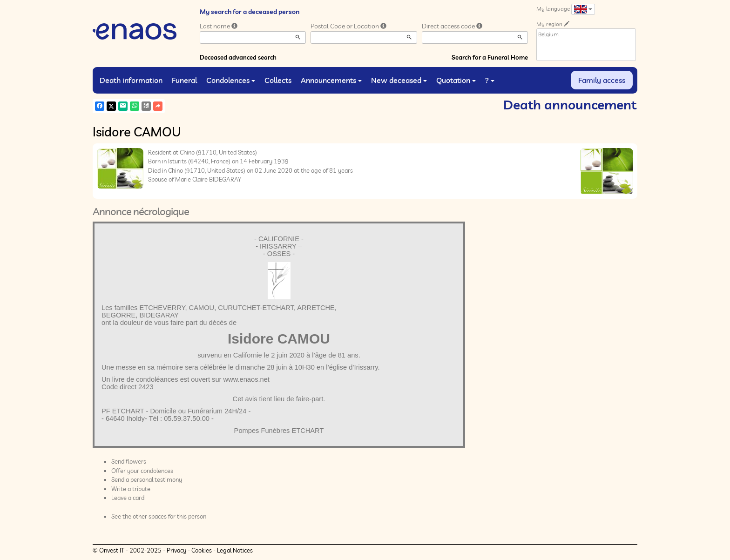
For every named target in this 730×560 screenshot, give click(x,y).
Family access (602, 80)
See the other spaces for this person (159, 516)
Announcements (331, 80)
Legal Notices (235, 550)
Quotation (456, 80)
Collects (278, 80)
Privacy (176, 550)
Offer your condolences (142, 471)
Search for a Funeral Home (490, 57)
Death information (131, 80)
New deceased (399, 80)
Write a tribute (131, 489)
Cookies (202, 550)
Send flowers (129, 461)
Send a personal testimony (147, 479)
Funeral (184, 80)
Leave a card (128, 498)
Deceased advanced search (238, 57)
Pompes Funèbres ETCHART (279, 431)
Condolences (231, 80)
